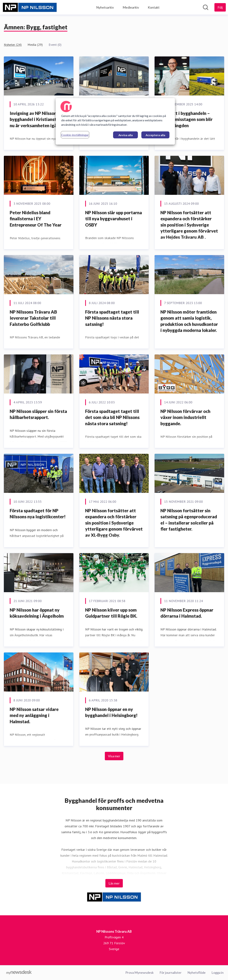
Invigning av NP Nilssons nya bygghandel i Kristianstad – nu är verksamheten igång (38, 119)
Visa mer (114, 756)
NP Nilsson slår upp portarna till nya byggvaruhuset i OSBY (114, 219)
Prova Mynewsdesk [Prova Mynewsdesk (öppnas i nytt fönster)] (140, 972)
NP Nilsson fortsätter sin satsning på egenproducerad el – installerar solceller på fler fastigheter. (189, 520)
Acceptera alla (155, 135)
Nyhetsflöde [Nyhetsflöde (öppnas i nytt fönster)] (197, 972)
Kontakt (154, 7)
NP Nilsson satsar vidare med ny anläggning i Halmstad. (34, 715)
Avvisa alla (126, 135)
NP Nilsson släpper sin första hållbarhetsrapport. (38, 414)
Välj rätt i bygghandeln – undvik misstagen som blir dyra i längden (187, 119)
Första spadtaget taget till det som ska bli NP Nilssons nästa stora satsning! (112, 417)
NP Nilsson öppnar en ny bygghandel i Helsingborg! (111, 712)
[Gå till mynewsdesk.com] (19, 973)
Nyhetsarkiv (105, 7)
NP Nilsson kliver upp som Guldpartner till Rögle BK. (111, 613)
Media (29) (35, 45)
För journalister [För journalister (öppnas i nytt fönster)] (171, 972)
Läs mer (114, 883)
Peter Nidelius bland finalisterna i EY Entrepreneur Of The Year (36, 219)
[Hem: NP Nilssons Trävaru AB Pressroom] (30, 7)
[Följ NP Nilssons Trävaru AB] (220, 7)
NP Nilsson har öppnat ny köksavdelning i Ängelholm (37, 613)
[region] (115, 121)
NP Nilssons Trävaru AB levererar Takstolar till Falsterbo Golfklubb (33, 318)
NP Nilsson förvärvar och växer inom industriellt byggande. (185, 417)
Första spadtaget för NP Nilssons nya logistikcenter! (38, 514)
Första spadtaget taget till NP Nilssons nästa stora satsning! (112, 318)
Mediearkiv (131, 7)
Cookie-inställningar (75, 135)
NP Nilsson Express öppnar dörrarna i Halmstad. (187, 613)
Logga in (218, 972)
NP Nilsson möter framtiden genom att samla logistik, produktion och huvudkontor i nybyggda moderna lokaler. (189, 321)
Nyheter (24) (13, 45)
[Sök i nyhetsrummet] (206, 7)
